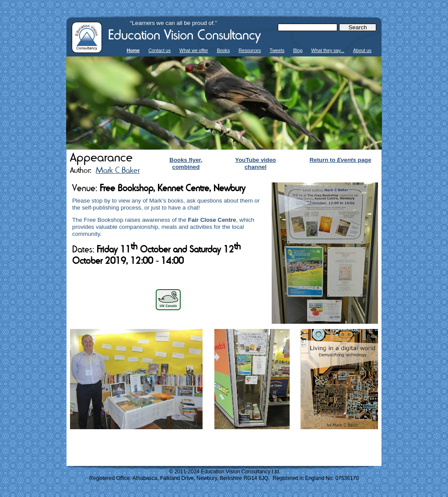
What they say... (328, 50)
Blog (298, 50)
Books (224, 50)
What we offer (194, 50)
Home (133, 50)
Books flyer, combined (186, 163)
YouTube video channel (255, 163)
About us (362, 50)
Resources (250, 50)
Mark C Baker (118, 170)
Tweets (277, 50)
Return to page (340, 160)
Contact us (159, 50)
